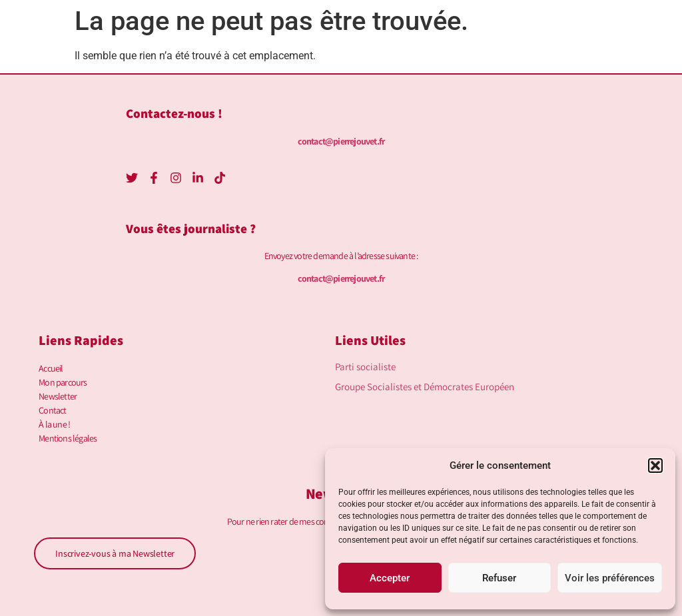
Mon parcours (63, 382)
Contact (52, 410)
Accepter (390, 578)
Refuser (499, 578)
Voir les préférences (610, 578)
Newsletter (58, 396)
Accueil (51, 368)
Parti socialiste (365, 367)
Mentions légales (68, 438)
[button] (655, 465)
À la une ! (54, 424)
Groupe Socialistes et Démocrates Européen (425, 387)
